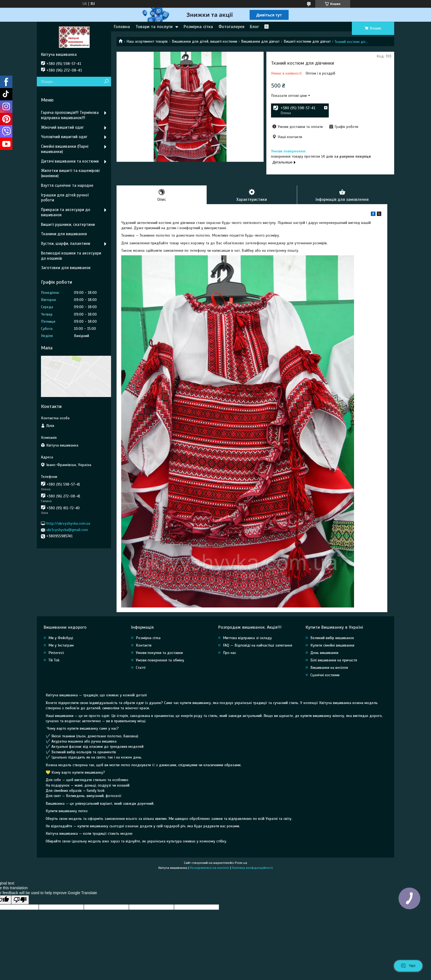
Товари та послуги (154, 27)
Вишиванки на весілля (329, 668)
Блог (254, 27)
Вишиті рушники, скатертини (68, 225)
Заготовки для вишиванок (66, 268)
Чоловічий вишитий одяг (64, 137)
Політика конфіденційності (252, 868)
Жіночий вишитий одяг (62, 127)
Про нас (230, 653)
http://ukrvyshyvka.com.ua (68, 523)
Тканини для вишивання (64, 234)
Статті (141, 668)
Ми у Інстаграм (61, 645)
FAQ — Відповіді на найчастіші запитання (258, 645)
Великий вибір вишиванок (332, 638)
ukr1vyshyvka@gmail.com (67, 530)
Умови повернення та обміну (160, 660)
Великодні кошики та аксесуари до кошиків (71, 256)
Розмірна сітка (198, 27)
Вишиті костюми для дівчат (307, 41)
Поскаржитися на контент (209, 868)
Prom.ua (241, 863)
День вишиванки (324, 653)
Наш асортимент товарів (147, 41)
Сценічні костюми (325, 675)
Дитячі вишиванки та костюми (70, 161)
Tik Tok (54, 660)
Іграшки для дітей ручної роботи (65, 198)
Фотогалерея (231, 27)
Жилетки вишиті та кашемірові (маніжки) (70, 173)
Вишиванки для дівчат (260, 41)
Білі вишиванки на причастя (334, 660)
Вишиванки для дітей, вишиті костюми (205, 41)
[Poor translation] (20, 900)
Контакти (144, 645)
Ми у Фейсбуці (61, 638)
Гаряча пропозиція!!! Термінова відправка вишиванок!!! (70, 115)
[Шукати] (106, 82)
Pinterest (56, 653)
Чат (408, 966)
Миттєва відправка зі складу (247, 638)
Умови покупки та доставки (159, 653)
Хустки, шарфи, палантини (66, 243)
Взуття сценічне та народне (67, 185)
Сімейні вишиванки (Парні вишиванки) (65, 149)
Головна (122, 27)
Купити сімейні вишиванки (332, 645)
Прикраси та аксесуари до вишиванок (66, 212)
